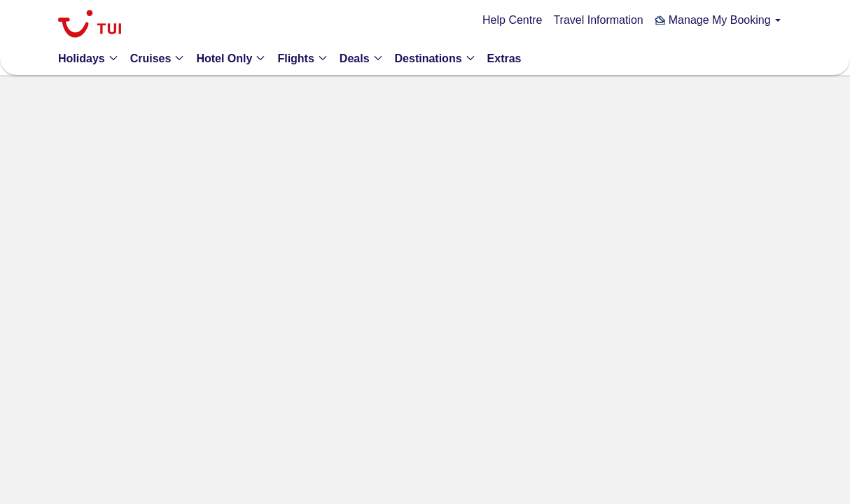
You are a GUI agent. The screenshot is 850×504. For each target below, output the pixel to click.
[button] (718, 20)
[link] (90, 26)
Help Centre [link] (512, 20)
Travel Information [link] (598, 20)
